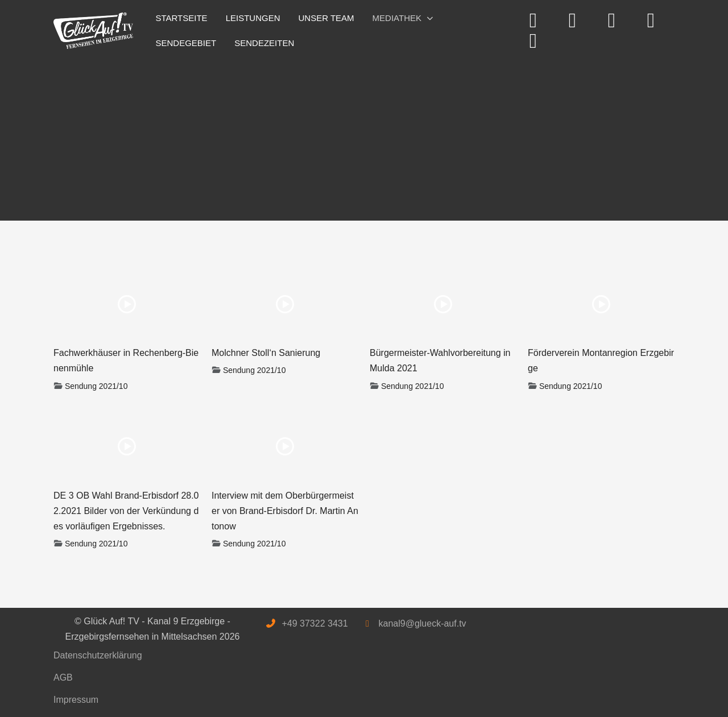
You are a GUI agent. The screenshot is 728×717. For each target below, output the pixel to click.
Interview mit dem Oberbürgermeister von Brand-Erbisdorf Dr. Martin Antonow (285, 511)
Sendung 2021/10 (96, 386)
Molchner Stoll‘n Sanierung (266, 353)
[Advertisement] (364, 135)
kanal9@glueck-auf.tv (422, 623)
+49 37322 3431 (315, 623)
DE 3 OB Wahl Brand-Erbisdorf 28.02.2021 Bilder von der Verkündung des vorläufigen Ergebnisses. (126, 511)
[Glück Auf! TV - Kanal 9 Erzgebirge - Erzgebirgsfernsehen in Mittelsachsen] (93, 31)
